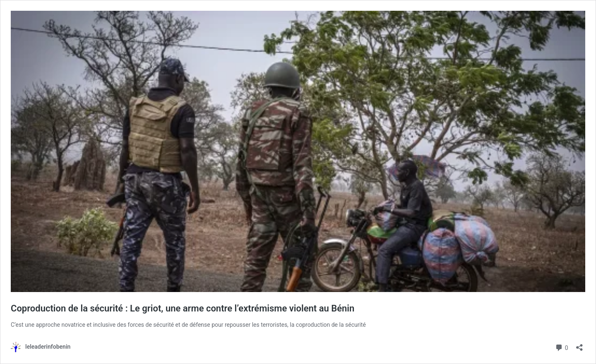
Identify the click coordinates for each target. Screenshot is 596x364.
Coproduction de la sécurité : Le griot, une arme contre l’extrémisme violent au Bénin (183, 308)
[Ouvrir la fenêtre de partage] (579, 345)
